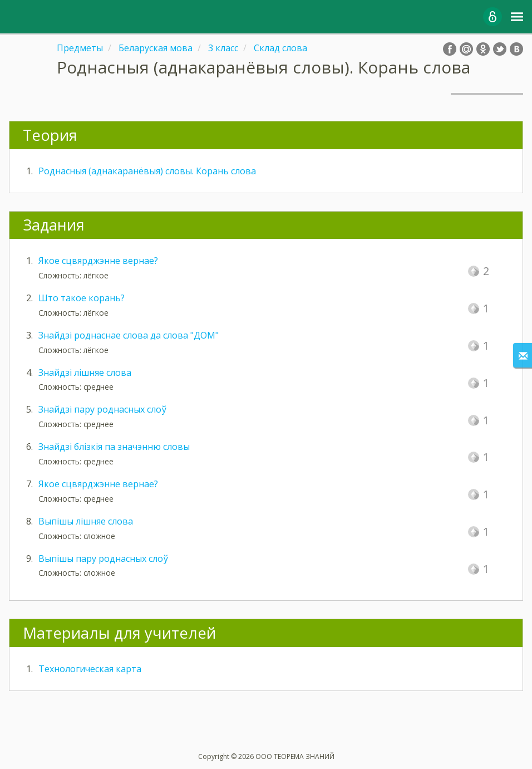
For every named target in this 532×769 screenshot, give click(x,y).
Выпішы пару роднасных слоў (103, 559)
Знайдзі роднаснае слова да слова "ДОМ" (129, 335)
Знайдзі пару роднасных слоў (102, 409)
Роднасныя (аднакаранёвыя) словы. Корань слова (147, 171)
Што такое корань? (82, 298)
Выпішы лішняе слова (86, 521)
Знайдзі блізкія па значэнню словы (114, 447)
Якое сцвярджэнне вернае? (98, 261)
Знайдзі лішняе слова (85, 373)
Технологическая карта (90, 669)
